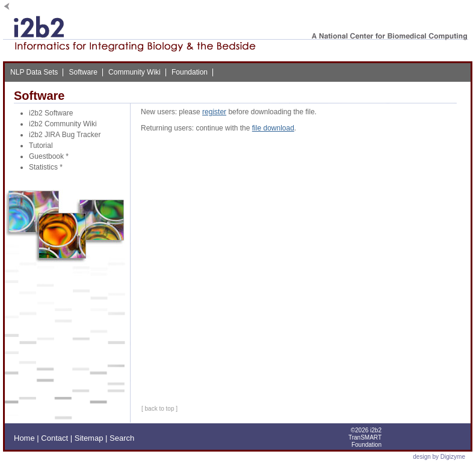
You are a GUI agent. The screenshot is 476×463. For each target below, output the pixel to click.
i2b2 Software (51, 113)
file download (273, 128)
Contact (54, 438)
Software (83, 72)
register (214, 112)
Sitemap (89, 438)
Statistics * (46, 167)
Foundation (190, 72)
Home (24, 438)
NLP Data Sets (34, 72)
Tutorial (41, 146)
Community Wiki (134, 72)
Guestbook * (49, 156)
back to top (160, 409)
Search (122, 438)
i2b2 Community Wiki (63, 124)
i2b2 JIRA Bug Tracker (65, 135)
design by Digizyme (439, 457)
